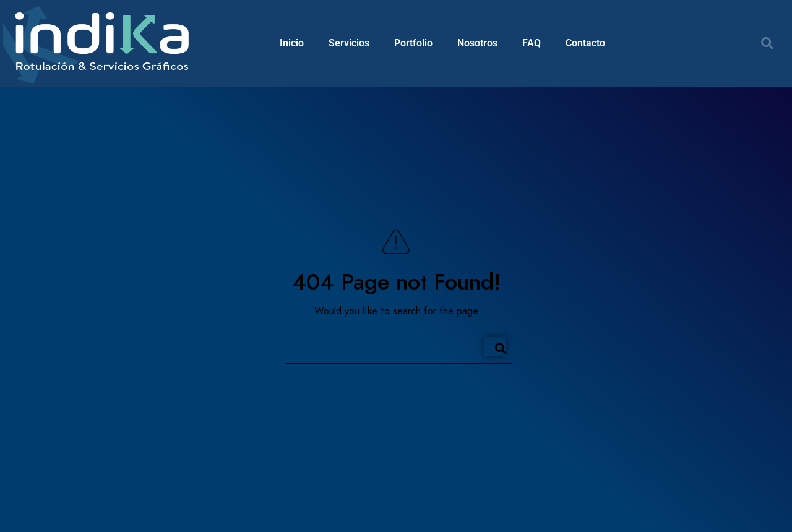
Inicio (292, 43)
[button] (767, 43)
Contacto (585, 43)
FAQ (532, 43)
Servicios (349, 43)
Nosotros (477, 43)
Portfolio (413, 43)
